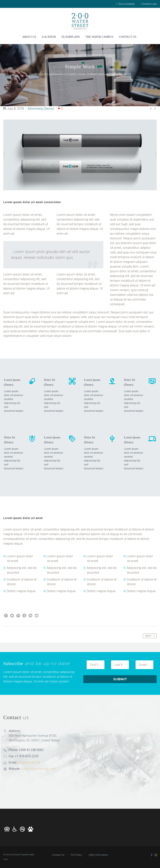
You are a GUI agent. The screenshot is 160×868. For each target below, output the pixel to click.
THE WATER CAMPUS (99, 37)
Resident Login (149, 4)
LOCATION (49, 37)
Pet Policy (76, 855)
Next (151, 636)
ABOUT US (29, 37)
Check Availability (126, 4)
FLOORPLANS (71, 37)
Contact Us (58, 855)
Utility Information (98, 855)
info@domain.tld (29, 762)
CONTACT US (128, 37)
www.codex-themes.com (38, 769)
